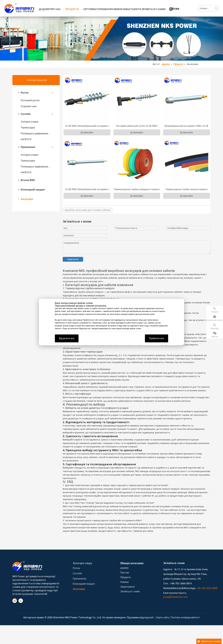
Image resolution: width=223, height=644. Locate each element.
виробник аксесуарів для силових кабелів (87, 210)
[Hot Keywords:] (216, 8)
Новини (125, 582)
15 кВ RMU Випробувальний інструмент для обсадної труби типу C (87, 190)
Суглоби (26, 114)
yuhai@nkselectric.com (175, 597)
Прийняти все (157, 338)
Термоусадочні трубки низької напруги (186, 189)
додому (124, 568)
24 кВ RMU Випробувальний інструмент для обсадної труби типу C (87, 126)
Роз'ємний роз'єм (30, 100)
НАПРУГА (26, 139)
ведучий (149, 617)
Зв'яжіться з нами (130, 591)
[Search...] (206, 8)
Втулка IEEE (28, 180)
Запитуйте (87, 133)
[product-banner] (112, 39)
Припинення (28, 147)
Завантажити (128, 587)
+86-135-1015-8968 (207, 588)
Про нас (125, 573)
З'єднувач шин (29, 106)
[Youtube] (21, 601)
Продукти (126, 577)
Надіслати (73, 259)
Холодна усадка (30, 122)
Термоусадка (28, 128)
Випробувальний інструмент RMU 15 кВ (186, 126)
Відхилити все (67, 338)
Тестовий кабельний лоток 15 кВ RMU (137, 126)
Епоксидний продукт (33, 190)
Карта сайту (163, 617)
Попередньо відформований (36, 133)
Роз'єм (25, 93)
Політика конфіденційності (185, 617)
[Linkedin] (15, 601)
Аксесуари (27, 199)
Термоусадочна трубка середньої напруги (137, 189)
